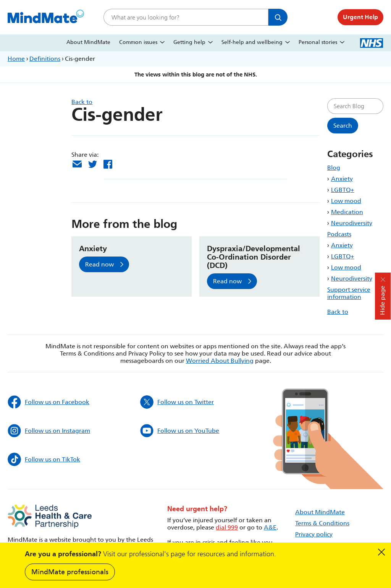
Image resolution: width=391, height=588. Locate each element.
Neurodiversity (352, 223)
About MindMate (88, 42)
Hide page (382, 300)
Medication (347, 212)
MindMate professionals (70, 572)
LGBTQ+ (343, 190)
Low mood (346, 201)
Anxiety (342, 179)
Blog (334, 168)
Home (16, 59)
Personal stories (318, 42)
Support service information (349, 293)
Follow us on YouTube (180, 431)
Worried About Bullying (220, 361)
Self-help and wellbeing (252, 42)
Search (278, 17)
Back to (338, 312)
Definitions (45, 59)
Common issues (138, 42)
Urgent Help (360, 17)
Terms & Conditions (322, 523)
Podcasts (339, 234)
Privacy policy (314, 534)
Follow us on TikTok (44, 459)
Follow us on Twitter (177, 402)
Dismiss (381, 552)
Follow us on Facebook (48, 402)
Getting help (189, 42)
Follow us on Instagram (49, 431)
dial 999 (227, 527)
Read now (99, 264)
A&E (270, 527)
